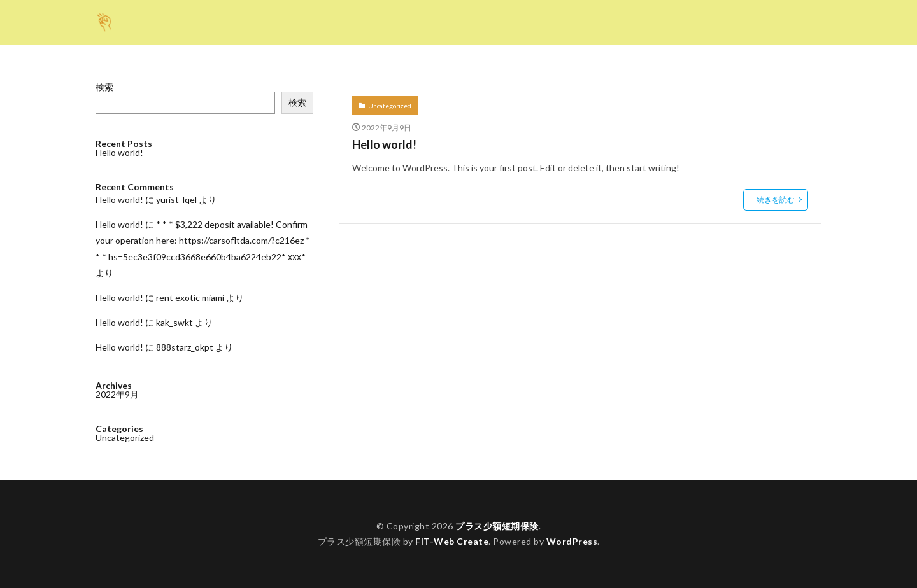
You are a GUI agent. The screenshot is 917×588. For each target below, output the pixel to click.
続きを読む (776, 199)
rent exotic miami (190, 297)
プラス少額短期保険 (497, 526)
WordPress (572, 541)
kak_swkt (174, 322)
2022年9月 (117, 394)
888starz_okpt (185, 347)
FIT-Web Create (452, 541)
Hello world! (384, 144)
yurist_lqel (176, 199)
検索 (104, 87)
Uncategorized (390, 106)
